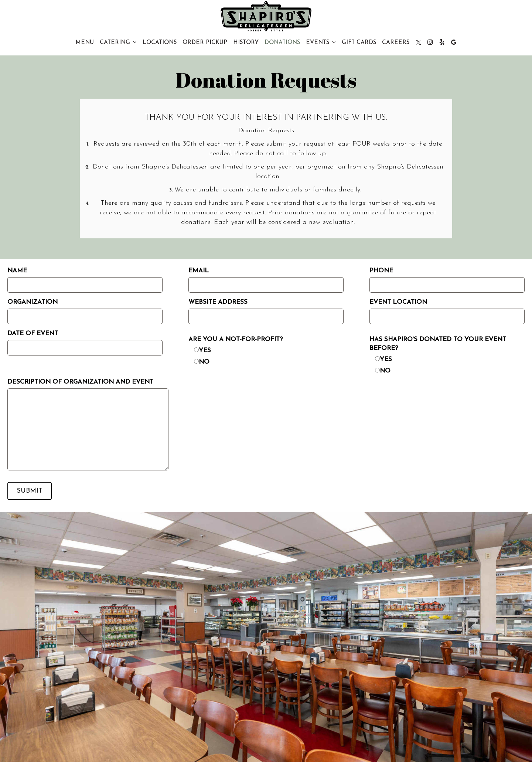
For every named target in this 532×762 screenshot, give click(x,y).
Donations (282, 42)
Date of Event (33, 334)
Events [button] (321, 42)
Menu (85, 42)
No (204, 362)
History (246, 42)
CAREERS (396, 42)
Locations (160, 42)
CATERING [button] (118, 42)
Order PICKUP (205, 42)
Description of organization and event (80, 382)
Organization (33, 302)
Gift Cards (359, 42)
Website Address (218, 302)
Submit (30, 491)
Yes (205, 351)
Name (17, 271)
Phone (381, 271)
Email (199, 271)
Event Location (398, 302)
